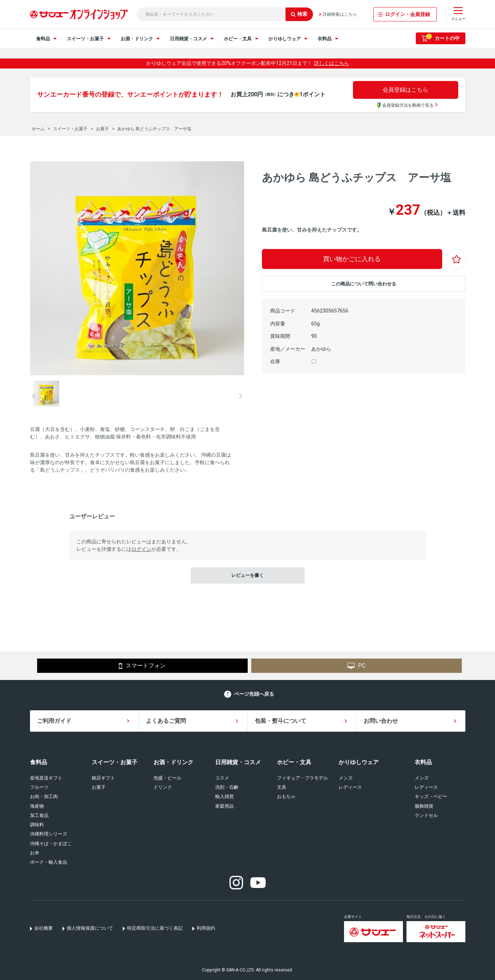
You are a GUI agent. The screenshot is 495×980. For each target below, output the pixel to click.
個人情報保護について (90, 928)
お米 (35, 853)
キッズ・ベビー (431, 796)
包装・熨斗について (281, 721)
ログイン (141, 549)
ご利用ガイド (54, 721)
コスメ (222, 778)
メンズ (346, 778)
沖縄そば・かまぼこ (51, 844)
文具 (282, 787)
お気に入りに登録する (456, 259)
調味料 (37, 825)
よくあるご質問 (166, 721)
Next (241, 396)
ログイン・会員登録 (408, 14)
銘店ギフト (103, 778)
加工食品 (39, 815)
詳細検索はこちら (340, 14)
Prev (34, 396)
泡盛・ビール (167, 778)
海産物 (37, 806)
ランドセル (426, 815)
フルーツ (39, 787)
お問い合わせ (381, 721)
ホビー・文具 (294, 762)
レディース (350, 787)
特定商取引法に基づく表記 (155, 928)
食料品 (39, 762)
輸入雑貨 (224, 796)
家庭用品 (224, 806)
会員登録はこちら (405, 90)
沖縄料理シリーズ (49, 834)
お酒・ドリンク (173, 762)
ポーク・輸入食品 (49, 862)
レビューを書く (247, 575)
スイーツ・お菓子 (115, 762)
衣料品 (423, 762)
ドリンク (163, 787)
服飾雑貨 (424, 806)
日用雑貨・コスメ (238, 762)
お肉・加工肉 (44, 796)
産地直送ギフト (46, 778)
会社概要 (44, 928)
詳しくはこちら (332, 63)
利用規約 (206, 928)
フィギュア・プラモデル (302, 778)
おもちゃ (286, 796)
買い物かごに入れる (352, 259)
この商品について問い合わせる (364, 284)
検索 (299, 14)
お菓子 (99, 787)
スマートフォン (142, 666)
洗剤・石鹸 (227, 787)
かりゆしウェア (359, 762)
